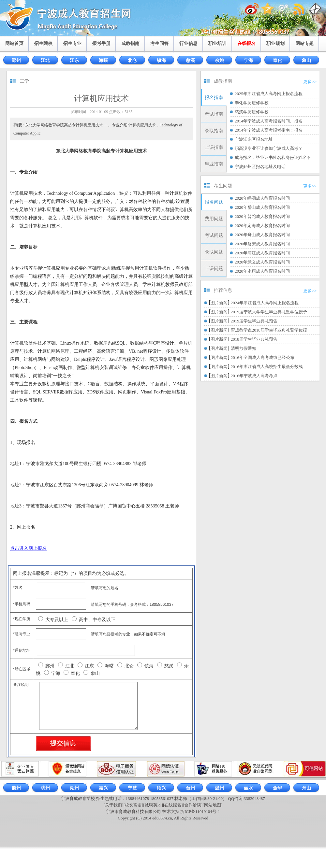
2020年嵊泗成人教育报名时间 (262, 198)
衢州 (16, 788)
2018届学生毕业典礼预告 (254, 339)
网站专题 (304, 43)
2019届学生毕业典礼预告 (254, 321)
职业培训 (217, 43)
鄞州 (16, 60)
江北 (45, 60)
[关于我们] (114, 805)
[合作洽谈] (193, 805)
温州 (219, 788)
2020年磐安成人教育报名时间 (262, 244)
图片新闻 (219, 303)
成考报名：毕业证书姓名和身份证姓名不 (273, 157)
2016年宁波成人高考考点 (254, 376)
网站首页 (14, 43)
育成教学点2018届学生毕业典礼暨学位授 (269, 330)
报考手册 (101, 43)
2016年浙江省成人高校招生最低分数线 (267, 367)
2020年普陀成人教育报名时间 (262, 216)
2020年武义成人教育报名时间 (262, 262)
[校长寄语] (133, 805)
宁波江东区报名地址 (254, 139)
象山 (306, 60)
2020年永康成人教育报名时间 (262, 271)
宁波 (132, 788)
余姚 (219, 60)
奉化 (277, 60)
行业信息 (188, 43)
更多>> (310, 82)
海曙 (103, 60)
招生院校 (43, 43)
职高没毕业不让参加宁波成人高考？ (269, 148)
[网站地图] (212, 805)
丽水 (248, 788)
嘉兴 (103, 788)
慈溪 (190, 60)
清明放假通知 (244, 348)
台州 (190, 788)
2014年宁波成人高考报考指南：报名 (269, 130)
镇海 (161, 60)
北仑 (132, 60)
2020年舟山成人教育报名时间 (262, 235)
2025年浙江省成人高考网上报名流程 (269, 94)
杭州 (45, 788)
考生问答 (159, 43)
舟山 (306, 788)
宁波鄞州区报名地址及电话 (260, 167)
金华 (277, 788)
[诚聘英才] (153, 805)
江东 (74, 60)
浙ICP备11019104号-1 (200, 811)
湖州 (74, 788)
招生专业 (72, 43)
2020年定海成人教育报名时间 (262, 226)
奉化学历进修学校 (252, 103)
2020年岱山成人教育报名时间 (262, 207)
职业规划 (275, 43)
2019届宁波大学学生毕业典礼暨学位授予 (269, 312)
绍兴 (161, 788)
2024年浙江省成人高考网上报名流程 (265, 303)
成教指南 (130, 43)
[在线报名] (173, 805)
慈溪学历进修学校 (252, 112)
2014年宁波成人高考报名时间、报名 (269, 121)
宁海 (248, 60)
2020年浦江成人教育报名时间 (262, 253)
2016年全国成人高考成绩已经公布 (263, 357)
